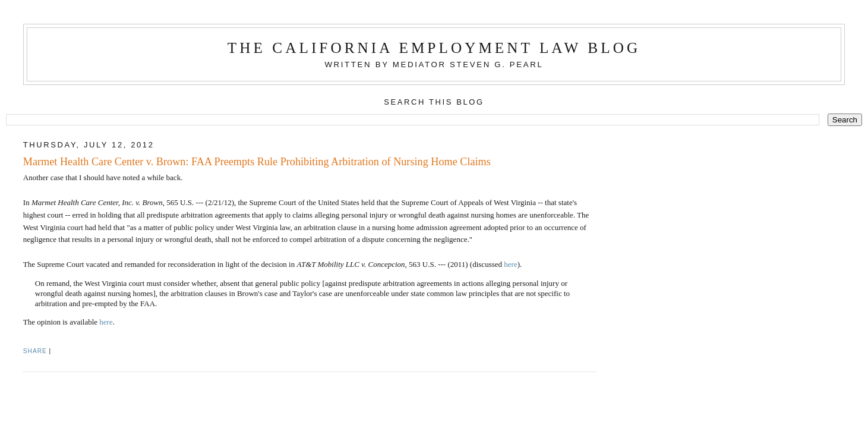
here (510, 264)
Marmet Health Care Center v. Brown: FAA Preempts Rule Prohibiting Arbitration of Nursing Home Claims (257, 162)
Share (35, 351)
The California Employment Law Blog (434, 48)
